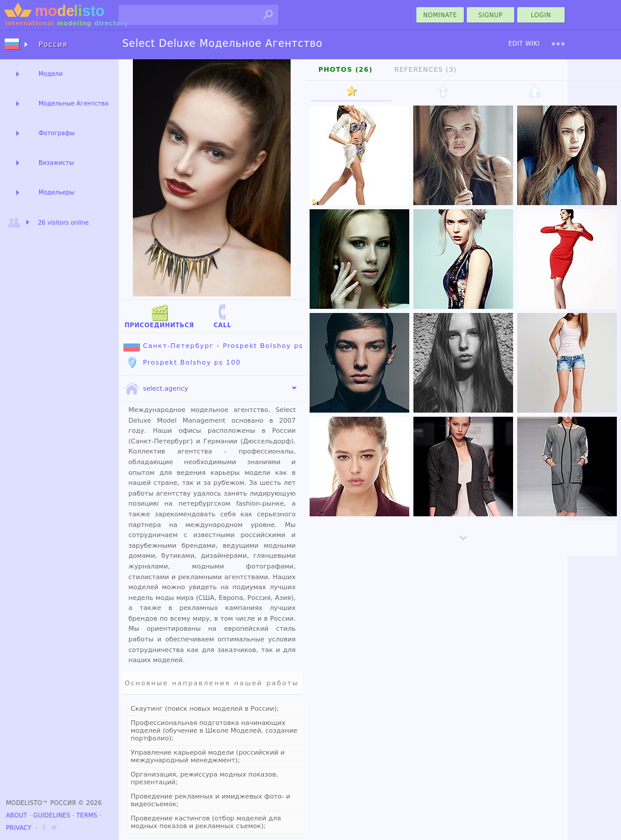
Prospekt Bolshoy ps (263, 346)
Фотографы (57, 133)
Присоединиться (159, 316)
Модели (51, 74)
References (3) (426, 70)
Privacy (19, 828)
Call (222, 316)
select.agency (156, 389)
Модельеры (57, 192)
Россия (53, 44)
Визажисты (56, 163)
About (17, 815)
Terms (87, 815)
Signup (491, 15)
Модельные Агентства (74, 103)
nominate (440, 15)
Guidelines (52, 815)
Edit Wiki (524, 44)
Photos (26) (346, 70)
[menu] (558, 44)
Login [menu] (541, 15)
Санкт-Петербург (168, 346)
